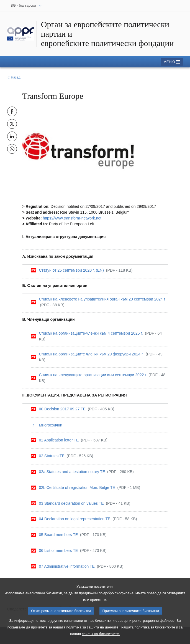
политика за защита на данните (92, 631)
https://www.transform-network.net (72, 218)
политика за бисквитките (155, 631)
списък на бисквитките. (101, 638)
